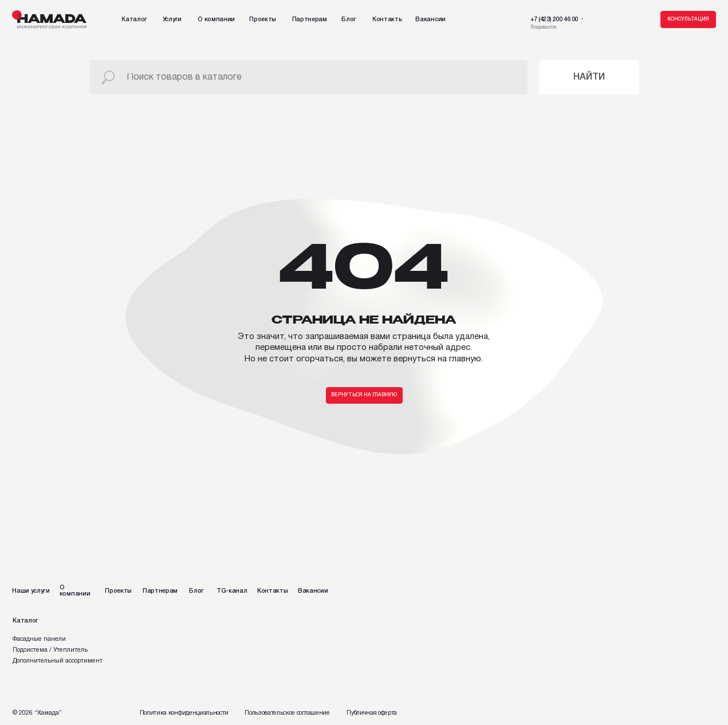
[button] (688, 19)
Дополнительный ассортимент (58, 661)
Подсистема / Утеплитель (50, 650)
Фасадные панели (39, 639)
